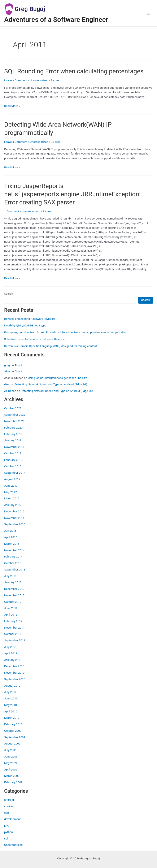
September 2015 (15, 524)
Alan (7, 371)
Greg (7, 384)
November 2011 (14, 628)
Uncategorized (13, 845)
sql (6, 838)
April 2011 (11, 653)
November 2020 (14, 421)
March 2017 (12, 498)
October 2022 (13, 408)
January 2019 (13, 440)
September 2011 (15, 640)
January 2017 (13, 505)
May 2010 (10, 705)
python (8, 832)
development (12, 819)
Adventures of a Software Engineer (56, 19)
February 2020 (13, 428)
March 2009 (12, 776)
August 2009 (12, 743)
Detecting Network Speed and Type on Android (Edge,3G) (51, 384)
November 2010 (14, 673)
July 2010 (10, 692)
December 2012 (14, 589)
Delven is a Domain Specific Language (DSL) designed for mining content (51, 346)
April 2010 (11, 711)
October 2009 (13, 731)
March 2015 (12, 544)
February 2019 (13, 434)
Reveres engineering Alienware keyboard (30, 319)
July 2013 (10, 576)
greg (7, 365)
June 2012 (11, 608)
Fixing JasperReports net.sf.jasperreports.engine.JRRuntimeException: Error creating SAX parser (72, 194)
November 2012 (14, 595)
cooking (9, 806)
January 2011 (13, 660)
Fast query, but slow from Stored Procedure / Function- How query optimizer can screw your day (65, 332)
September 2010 (15, 679)
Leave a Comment (16, 80)
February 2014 (13, 556)
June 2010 (11, 698)
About (18, 365)
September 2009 (15, 737)
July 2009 (10, 750)
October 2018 (13, 453)
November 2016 (14, 518)
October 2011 (13, 634)
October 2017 (13, 466)
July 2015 (10, 531)
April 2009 (11, 769)
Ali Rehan (10, 391)
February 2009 (13, 782)
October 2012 (13, 602)
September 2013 (15, 569)
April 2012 (11, 615)
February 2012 (13, 621)
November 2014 (14, 550)
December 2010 (14, 666)
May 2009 (10, 763)
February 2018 (13, 460)
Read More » (12, 106)
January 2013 (13, 582)
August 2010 (12, 686)
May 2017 (10, 492)
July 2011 (10, 647)
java (7, 825)
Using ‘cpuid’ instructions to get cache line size (57, 378)
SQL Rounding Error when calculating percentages (74, 71)
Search (9, 294)
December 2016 (14, 511)
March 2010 (12, 718)
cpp (7, 813)
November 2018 (14, 447)
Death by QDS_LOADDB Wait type (25, 325)
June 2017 (11, 486)
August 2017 (12, 479)
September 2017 (15, 473)
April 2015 (11, 537)
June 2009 (11, 756)
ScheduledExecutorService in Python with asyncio (36, 339)
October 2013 (13, 563)
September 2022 (15, 415)
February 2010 (13, 724)
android (9, 800)
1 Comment (12, 211)
